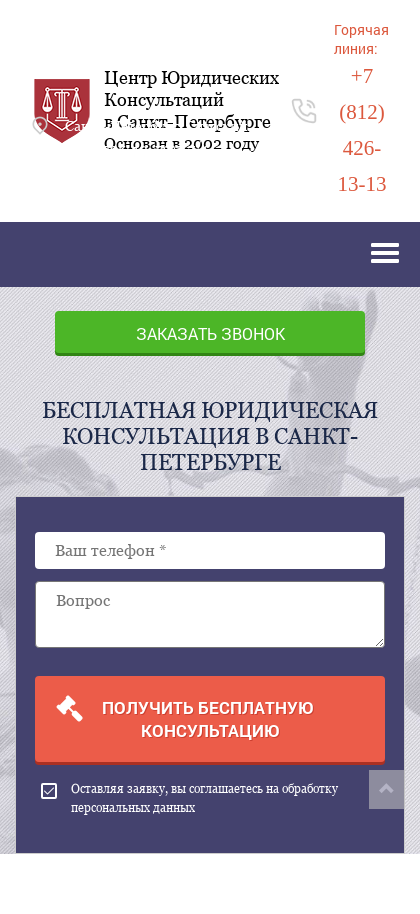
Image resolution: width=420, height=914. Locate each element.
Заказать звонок (210, 333)
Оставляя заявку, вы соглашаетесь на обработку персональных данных (189, 798)
